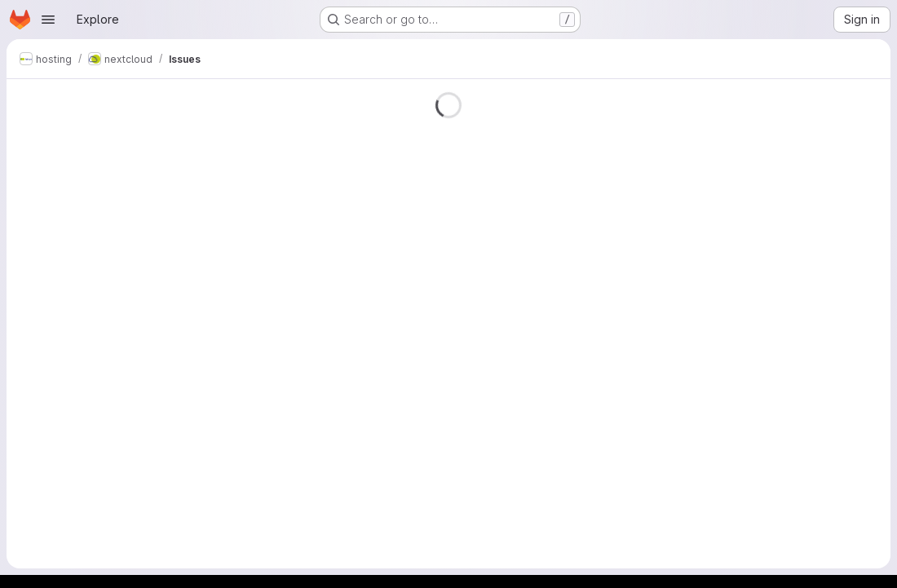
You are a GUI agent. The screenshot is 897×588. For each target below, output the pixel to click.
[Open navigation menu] (48, 20)
